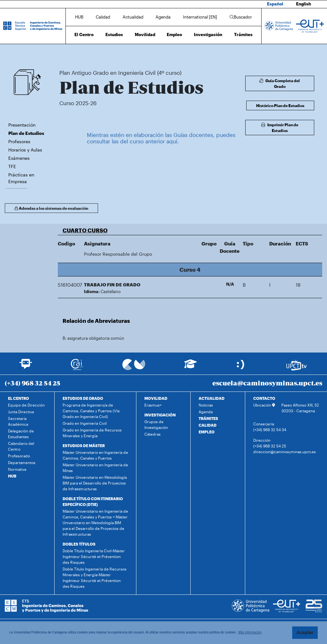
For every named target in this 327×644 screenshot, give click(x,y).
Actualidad (133, 17)
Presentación (22, 125)
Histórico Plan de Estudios (280, 105)
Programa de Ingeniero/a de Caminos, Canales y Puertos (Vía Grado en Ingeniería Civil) (91, 411)
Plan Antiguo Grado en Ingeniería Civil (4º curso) (130, 54)
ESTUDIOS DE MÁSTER (84, 446)
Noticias (206, 405)
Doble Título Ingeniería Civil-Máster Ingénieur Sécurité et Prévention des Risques (94, 556)
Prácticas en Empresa (21, 178)
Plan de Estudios (187, 54)
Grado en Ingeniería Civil (85, 423)
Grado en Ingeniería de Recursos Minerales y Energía (92, 433)
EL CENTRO (19, 398)
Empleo (174, 35)
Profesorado (19, 456)
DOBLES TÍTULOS (79, 544)
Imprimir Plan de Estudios (280, 128)
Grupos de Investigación (156, 424)
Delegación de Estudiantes (21, 434)
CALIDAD (208, 425)
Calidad (103, 17)
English (304, 4)
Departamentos (22, 462)
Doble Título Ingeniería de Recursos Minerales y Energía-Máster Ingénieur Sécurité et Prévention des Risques (95, 578)
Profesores (19, 141)
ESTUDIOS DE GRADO (83, 398)
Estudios (114, 35)
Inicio (65, 54)
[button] (190, 230)
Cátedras (152, 434)
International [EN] (200, 17)
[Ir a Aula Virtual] (190, 367)
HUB (79, 17)
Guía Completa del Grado (280, 83)
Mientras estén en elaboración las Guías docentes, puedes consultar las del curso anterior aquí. (161, 144)
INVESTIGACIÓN (160, 415)
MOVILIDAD (156, 398)
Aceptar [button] (305, 632)
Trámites (243, 35)
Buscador (241, 17)
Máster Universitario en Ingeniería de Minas (95, 468)
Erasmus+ (153, 405)
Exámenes (19, 158)
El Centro (84, 35)
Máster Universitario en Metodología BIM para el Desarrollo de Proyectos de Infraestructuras (95, 483)
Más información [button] (250, 632)
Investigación (208, 35)
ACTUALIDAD (212, 398)
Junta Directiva (21, 412)
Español (275, 4)
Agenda (163, 17)
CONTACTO (264, 398)
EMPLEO (207, 432)
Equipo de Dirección (26, 405)
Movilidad (145, 35)
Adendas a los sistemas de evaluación (51, 210)
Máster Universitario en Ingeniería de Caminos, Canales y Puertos (95, 455)
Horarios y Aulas (25, 150)
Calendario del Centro (21, 446)
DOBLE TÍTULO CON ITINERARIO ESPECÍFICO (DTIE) (93, 501)
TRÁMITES (208, 418)
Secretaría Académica (18, 421)
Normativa (17, 469)
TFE (12, 166)
